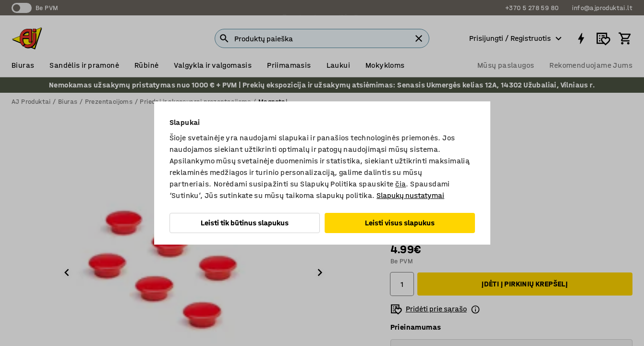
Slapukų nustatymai (410, 195)
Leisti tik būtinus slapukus (245, 223)
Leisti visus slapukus (400, 223)
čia (401, 184)
